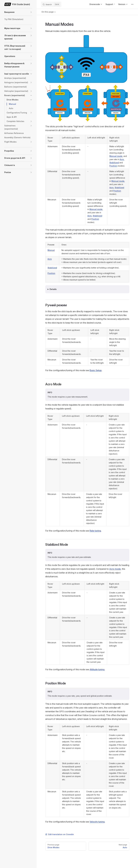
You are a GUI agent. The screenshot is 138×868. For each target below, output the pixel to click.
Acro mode (115, 569)
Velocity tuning (97, 822)
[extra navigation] (132, 4)
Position (113, 166)
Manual (51, 250)
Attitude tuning (97, 669)
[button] (31, 12)
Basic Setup (96, 370)
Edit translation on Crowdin (60, 834)
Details (53, 289)
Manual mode (116, 156)
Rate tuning (95, 531)
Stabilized (114, 163)
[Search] (51, 4)
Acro (122, 159)
